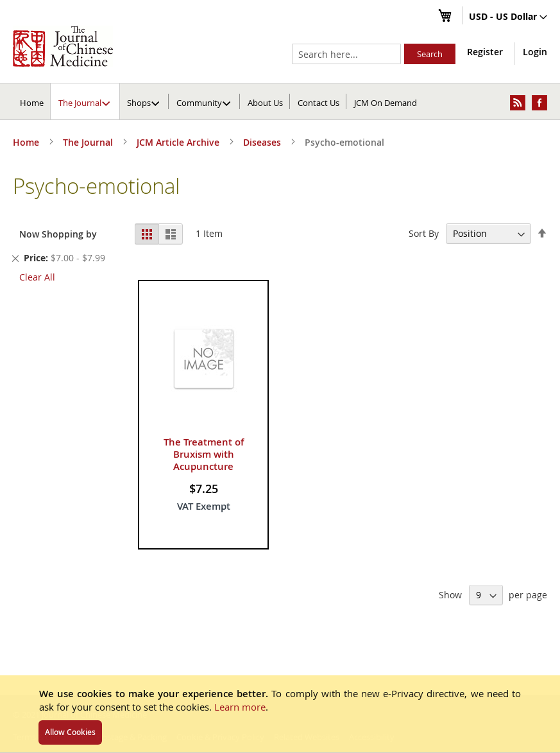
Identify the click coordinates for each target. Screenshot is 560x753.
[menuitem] (86, 101)
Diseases (263, 142)
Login (535, 52)
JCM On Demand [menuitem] (386, 103)
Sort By (424, 233)
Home (32, 103)
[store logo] (63, 46)
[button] (508, 17)
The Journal (89, 142)
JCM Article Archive (179, 142)
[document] (280, 714)
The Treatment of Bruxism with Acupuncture (204, 454)
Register (485, 52)
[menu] (280, 101)
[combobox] (346, 54)
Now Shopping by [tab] (58, 234)
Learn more (240, 707)
